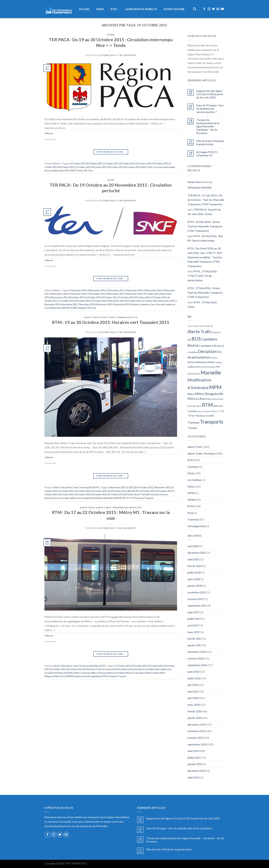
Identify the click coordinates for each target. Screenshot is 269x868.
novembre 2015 (197, 731)
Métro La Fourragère (135, 673)
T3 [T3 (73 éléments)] (189, 416)
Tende (80, 171)
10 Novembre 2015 (96, 290)
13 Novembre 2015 (153, 290)
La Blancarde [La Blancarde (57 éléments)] (194, 367)
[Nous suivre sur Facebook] (204, 9)
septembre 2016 (197, 665)
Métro (111, 498)
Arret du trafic (109, 669)
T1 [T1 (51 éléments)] (219, 411)
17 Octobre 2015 (123, 666)
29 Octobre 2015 (116, 167)
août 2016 (194, 672)
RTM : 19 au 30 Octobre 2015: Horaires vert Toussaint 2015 (111, 322)
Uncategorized (196, 526)
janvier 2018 (195, 586)
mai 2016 (193, 691)
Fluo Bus (139, 669)
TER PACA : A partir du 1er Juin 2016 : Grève (204, 212)
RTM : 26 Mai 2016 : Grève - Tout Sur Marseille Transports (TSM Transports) (205, 226)
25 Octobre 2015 (159, 297)
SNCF (73, 171)
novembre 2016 (197, 652)
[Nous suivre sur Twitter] (213, 9)
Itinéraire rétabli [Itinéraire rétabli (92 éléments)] (205, 362)
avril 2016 (193, 698)
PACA (68, 171)
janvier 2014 (195, 764)
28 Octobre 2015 (99, 167)
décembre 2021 (197, 553)
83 (125, 494)
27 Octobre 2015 (83, 167)
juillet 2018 (194, 572)
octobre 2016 (196, 658)
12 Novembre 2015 (134, 290)
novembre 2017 (197, 592)
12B (131, 487)
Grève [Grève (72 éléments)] (191, 362)
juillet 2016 (194, 678)
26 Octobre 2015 (66, 167)
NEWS (100, 9)
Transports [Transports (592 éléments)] (212, 422)
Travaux (122, 676)
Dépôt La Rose (127, 669)
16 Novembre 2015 (78, 294)
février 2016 (195, 711)
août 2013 (194, 777)
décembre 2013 (197, 771)
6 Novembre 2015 (69, 304)
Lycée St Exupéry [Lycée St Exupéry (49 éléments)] (208, 367)
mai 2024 (193, 546)
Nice (62, 171)
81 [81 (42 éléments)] (209, 326)
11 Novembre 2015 (115, 290)
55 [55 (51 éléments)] (203, 326)
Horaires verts (57, 498)
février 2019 (195, 566)
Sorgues (82, 308)
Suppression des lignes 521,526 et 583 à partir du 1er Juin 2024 (210, 94)
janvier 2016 (195, 718)
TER (85, 171)
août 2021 (194, 559)
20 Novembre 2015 (59, 297)
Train (90, 171)
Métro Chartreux (99, 673)
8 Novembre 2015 (104, 304)
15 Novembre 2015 (59, 294)
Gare (161, 167)
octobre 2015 (196, 738)
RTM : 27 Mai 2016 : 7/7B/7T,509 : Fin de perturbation (203, 276)
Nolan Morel (195, 182)
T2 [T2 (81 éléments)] (222, 411)
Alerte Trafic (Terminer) (114, 317)
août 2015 (194, 751)
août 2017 (194, 612)
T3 (133, 498)
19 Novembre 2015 (134, 294)
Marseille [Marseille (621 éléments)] (211, 372)
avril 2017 (193, 625)
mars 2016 (194, 705)
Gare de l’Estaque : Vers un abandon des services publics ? (210, 108)
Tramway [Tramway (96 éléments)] (193, 423)
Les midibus (194, 480)
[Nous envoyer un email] (218, 9)
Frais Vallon (149, 669)
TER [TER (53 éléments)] (193, 416)
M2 (97, 498)
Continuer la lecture (111, 152)
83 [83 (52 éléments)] (212, 326)
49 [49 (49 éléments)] (200, 326)
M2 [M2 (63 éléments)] (218, 367)
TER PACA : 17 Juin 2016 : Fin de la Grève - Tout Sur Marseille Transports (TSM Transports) (206, 200)
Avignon (134, 304)
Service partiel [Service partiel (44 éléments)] (205, 411)
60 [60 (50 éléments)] (206, 326)
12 (127, 487)
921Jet (130, 494)
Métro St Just (60, 676)
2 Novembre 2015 (162, 487)
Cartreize (193, 467)
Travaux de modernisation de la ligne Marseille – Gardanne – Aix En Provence (208, 126)
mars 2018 (194, 579)
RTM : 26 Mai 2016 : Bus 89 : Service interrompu (205, 238)
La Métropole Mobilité (200, 185)
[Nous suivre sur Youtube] (222, 9)
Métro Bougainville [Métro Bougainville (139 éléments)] (209, 394)
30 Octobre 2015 (132, 167)
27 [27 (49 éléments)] (192, 326)
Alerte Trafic (147, 167)
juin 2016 (193, 685)
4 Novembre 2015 (166, 301)
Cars (155, 167)
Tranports (149, 498)
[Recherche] (195, 9)
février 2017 (195, 639)
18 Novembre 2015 (115, 294)
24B (129, 491)
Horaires (155, 494)
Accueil (84, 9)
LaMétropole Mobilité (141, 9)
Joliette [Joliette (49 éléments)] (219, 362)
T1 (127, 498)
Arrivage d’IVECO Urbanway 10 (207, 154)
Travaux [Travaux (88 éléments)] (192, 428)
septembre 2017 (197, 605)
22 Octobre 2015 (127, 163)
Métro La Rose (152, 673)
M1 (93, 498)
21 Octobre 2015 (111, 163)
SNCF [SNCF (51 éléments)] (215, 411)
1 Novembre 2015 (78, 290)
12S (135, 487)
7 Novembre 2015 (86, 304)
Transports (112, 676)
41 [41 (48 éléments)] (197, 326)
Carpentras (144, 304)
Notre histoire (174, 9)
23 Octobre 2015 (144, 163)
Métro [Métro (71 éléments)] (191, 394)
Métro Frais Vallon (116, 673)
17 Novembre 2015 (96, 294)
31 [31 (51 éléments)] (195, 326)
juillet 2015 (194, 757)
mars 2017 (194, 632)
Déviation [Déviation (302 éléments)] (207, 351)
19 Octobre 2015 (78, 163)
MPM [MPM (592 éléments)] (215, 387)
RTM (115, 9)
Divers (111, 35)
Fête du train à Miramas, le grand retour (210, 142)
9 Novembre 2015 (121, 304)
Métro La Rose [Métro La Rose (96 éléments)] (197, 399)
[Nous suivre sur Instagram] (209, 9)
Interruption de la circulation (78, 498)
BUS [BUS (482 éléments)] (196, 339)
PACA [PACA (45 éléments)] (199, 406)
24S (133, 491)
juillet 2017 (194, 619)
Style (190, 513)
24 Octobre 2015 (160, 163)
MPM (117, 498)
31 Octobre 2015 (150, 301)
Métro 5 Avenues (82, 673)
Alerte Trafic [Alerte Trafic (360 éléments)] (200, 331)
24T (137, 491)
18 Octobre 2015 (139, 666)
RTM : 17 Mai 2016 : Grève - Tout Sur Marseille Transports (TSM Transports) (205, 292)
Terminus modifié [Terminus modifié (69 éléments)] (205, 416)
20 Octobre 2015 (94, 163)
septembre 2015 (197, 744)
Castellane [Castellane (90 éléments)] (205, 346)
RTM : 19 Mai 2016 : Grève (203, 304)
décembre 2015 (197, 724)
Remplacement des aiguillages (87, 676)
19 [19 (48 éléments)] (189, 326)
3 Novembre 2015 (116, 301)
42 (84, 669)
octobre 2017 (196, 599)
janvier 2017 (195, 645)
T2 (130, 498)
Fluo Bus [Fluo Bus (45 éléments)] (214, 358)
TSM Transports (127, 55)
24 (109, 491)
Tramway (139, 498)
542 (87, 669)
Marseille (61, 308)
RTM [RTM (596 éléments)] (207, 405)
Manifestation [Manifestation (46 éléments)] (194, 374)
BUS (130, 317)
